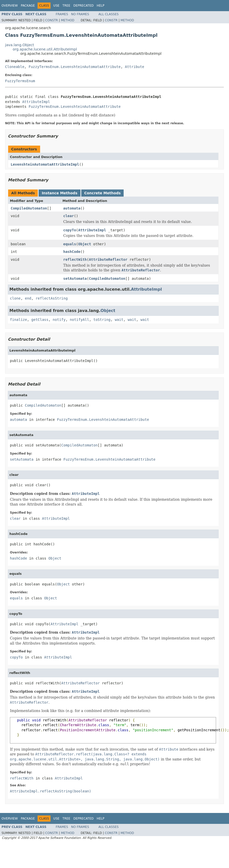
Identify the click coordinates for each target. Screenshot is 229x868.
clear (69, 216)
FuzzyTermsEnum (20, 81)
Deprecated (84, 6)
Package (28, 6)
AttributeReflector (108, 259)
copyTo (70, 230)
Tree (66, 6)
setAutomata (75, 279)
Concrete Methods (103, 193)
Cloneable (15, 67)
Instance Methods (59, 193)
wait (119, 320)
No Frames (80, 14)
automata (72, 208)
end (28, 298)
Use (56, 6)
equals (70, 244)
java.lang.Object (20, 45)
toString (102, 320)
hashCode (72, 252)
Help (101, 6)
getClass (40, 320)
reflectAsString (52, 298)
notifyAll (79, 320)
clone (15, 298)
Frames (62, 14)
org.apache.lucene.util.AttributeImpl (45, 49)
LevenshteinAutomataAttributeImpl (45, 164)
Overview (10, 6)
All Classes (109, 14)
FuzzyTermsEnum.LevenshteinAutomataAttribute (75, 67)
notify (59, 320)
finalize (18, 320)
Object (85, 244)
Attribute (135, 67)
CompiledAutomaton (29, 208)
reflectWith (75, 259)
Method (68, 20)
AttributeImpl (36, 102)
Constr (52, 20)
